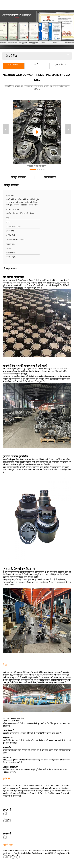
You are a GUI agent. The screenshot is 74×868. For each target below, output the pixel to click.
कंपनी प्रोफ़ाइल (14, 64)
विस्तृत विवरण (50, 177)
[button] (33, 170)
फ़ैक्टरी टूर (37, 64)
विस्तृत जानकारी (18, 177)
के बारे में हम (12, 56)
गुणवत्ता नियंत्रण (60, 64)
